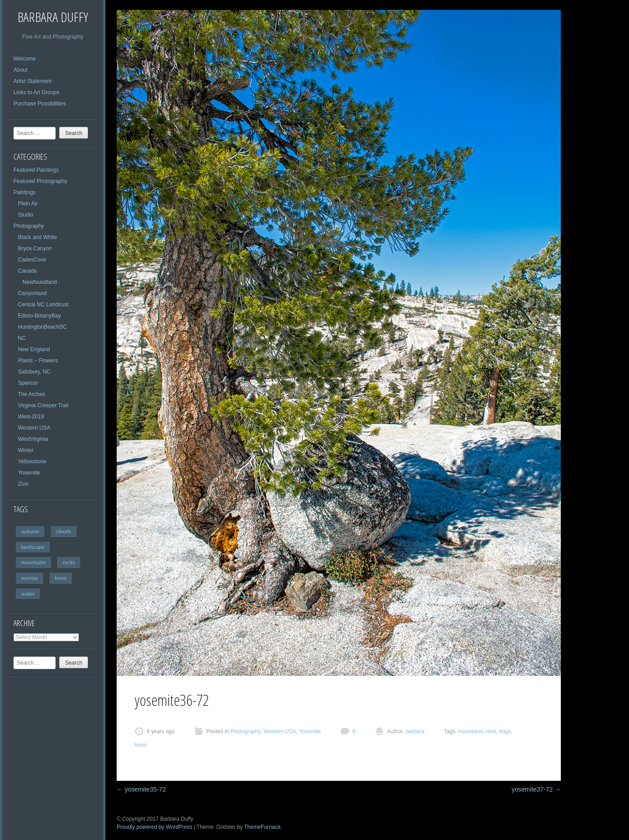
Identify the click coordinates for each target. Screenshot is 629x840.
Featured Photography (40, 181)
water (28, 594)
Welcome (25, 59)
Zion (23, 484)
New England (34, 349)
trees (61, 578)
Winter (26, 450)
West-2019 (31, 417)
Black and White (37, 237)
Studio (26, 215)
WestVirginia (33, 439)
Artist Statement (33, 81)
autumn (30, 531)
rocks (69, 562)
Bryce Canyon (35, 248)
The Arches (32, 394)
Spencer (28, 383)
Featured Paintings (36, 170)
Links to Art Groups (36, 92)
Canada (27, 271)
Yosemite (29, 473)
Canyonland (32, 293)
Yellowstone (32, 461)
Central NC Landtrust (43, 305)
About (20, 70)
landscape (33, 547)
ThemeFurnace (262, 827)
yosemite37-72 (536, 789)
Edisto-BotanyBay (39, 316)
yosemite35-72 (141, 789)
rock (491, 731)
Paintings (24, 192)
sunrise (29, 578)
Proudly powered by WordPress (155, 827)
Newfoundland (40, 282)
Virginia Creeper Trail (43, 405)
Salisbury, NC (34, 372)
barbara (414, 731)
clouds (64, 531)
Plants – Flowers (38, 361)
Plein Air (28, 204)
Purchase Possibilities (40, 104)
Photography (29, 226)
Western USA (34, 428)
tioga (505, 731)
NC (22, 338)
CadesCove (32, 260)
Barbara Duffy (53, 17)
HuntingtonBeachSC (42, 327)
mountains (33, 562)
